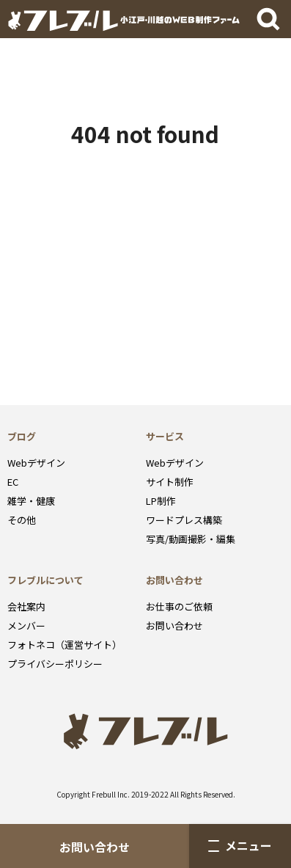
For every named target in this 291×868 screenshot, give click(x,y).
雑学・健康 (31, 501)
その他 (22, 520)
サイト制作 (170, 482)
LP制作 (161, 501)
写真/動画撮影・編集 (191, 539)
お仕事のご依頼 (179, 606)
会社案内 (26, 606)
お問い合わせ (95, 847)
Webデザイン (36, 463)
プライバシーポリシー (55, 664)
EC (13, 482)
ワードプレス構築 (184, 520)
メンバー (26, 626)
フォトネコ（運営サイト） (65, 645)
